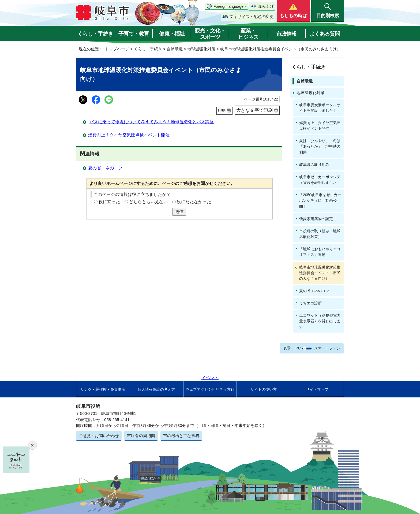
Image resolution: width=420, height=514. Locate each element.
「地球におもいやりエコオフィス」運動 (320, 252)
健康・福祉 (172, 34)
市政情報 (286, 34)
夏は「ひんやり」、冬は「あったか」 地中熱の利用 (320, 146)
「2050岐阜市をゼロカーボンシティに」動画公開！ (320, 200)
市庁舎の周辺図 (141, 436)
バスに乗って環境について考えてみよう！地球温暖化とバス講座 (152, 122)
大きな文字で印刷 (254, 110)
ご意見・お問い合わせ (99, 436)
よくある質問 (325, 34)
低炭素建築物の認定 (316, 219)
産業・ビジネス (248, 34)
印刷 (222, 110)
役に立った (109, 202)
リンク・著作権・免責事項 (103, 389)
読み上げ (266, 6)
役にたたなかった (194, 202)
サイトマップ (317, 389)
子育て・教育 (134, 34)
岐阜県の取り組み (314, 165)
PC (298, 348)
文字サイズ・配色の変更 (252, 16)
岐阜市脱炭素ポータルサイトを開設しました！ (320, 108)
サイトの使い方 (264, 389)
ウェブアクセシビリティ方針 (210, 389)
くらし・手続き (95, 34)
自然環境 (175, 49)
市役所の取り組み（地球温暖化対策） (320, 234)
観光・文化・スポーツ (210, 34)
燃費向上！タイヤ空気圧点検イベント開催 (129, 135)
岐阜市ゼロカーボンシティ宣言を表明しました (320, 180)
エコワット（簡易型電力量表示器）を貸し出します (320, 321)
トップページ (117, 49)
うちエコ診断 (310, 303)
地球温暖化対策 (201, 49)
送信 (179, 212)
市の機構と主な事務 (181, 436)
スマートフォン (327, 348)
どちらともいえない (148, 202)
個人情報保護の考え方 (156, 389)
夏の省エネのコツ (105, 168)
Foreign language (228, 6)
